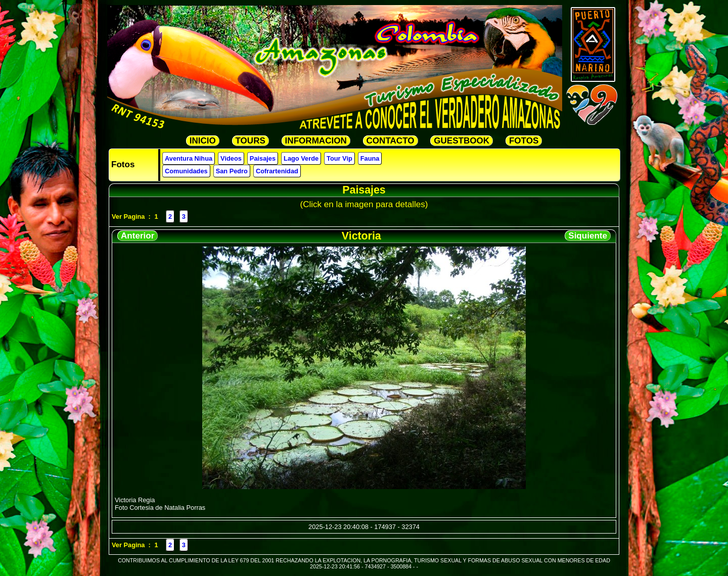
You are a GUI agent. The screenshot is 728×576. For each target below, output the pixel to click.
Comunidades (186, 171)
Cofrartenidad (277, 171)
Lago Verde (301, 158)
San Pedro (232, 171)
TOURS (251, 141)
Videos (231, 158)
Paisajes (263, 158)
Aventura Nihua (189, 158)
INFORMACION (316, 141)
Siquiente (588, 236)
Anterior (138, 236)
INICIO (203, 141)
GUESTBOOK (462, 141)
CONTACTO (391, 141)
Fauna (370, 158)
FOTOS (524, 141)
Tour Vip (339, 158)
